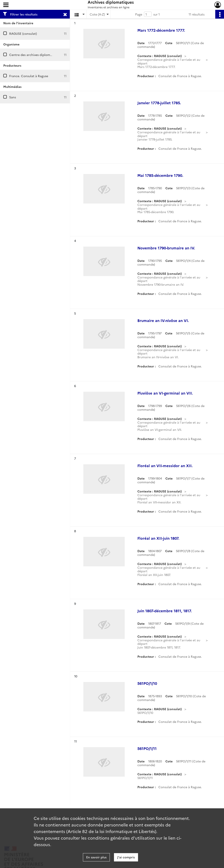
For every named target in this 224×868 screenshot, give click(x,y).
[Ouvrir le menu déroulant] (6, 5)
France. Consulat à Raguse (29, 76)
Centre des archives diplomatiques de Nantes (43, 55)
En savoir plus (96, 857)
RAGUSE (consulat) (23, 33)
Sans (13, 97)
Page (139, 14)
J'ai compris (126, 857)
